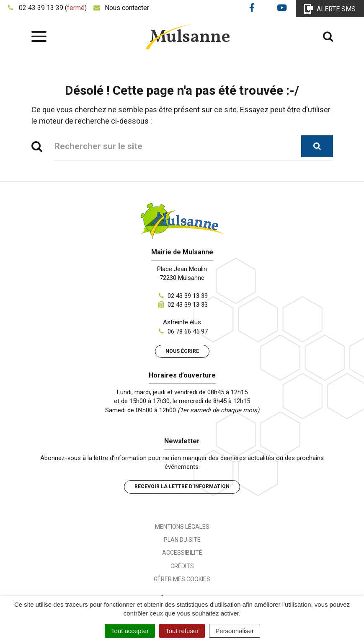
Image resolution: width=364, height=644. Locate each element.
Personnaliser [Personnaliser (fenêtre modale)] (235, 631)
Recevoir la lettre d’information (182, 486)
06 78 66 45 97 (188, 331)
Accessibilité (182, 553)
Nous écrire (182, 351)
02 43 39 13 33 (188, 305)
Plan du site (182, 540)
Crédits (182, 566)
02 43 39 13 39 (188, 296)
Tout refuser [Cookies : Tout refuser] (182, 631)
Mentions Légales (182, 527)
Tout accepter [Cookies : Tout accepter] (130, 631)
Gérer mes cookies (182, 579)
